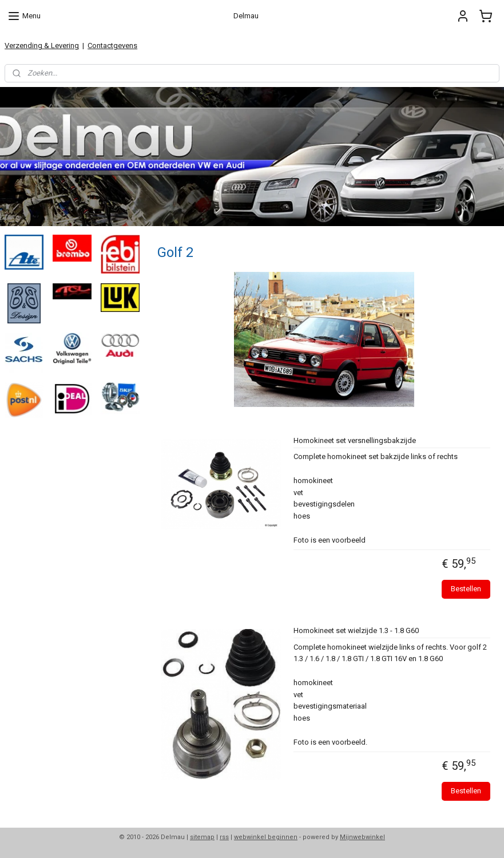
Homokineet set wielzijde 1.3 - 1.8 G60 (356, 630)
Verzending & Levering (42, 46)
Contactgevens (112, 46)
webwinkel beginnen (266, 837)
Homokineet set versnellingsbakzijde (354, 440)
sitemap (202, 837)
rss (224, 837)
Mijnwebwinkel (362, 837)
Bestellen (466, 589)
